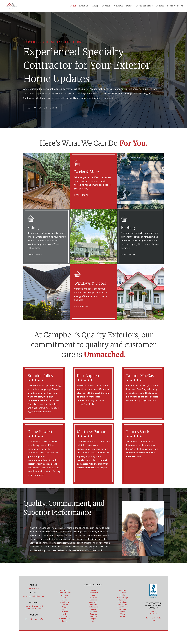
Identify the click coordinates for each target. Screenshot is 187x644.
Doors (129, 6)
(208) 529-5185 (34, 589)
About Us (84, 6)
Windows (118, 6)
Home (73, 6)
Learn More (81, 195)
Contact (160, 6)
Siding (95, 6)
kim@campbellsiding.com (34, 596)
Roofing (106, 6)
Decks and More (144, 6)
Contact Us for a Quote (43, 108)
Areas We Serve (175, 6)
